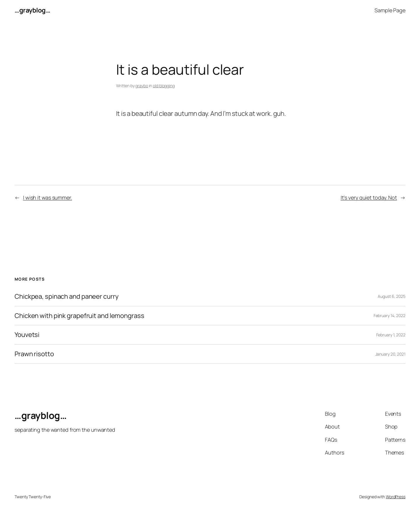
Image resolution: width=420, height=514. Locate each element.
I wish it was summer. (48, 197)
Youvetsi (27, 335)
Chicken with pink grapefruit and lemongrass (79, 316)
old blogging (164, 86)
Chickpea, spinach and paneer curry (67, 297)
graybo (142, 86)
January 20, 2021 (390, 354)
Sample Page (390, 10)
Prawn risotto (34, 354)
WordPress (396, 497)
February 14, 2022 (390, 315)
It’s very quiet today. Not (369, 197)
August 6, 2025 (392, 296)
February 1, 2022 (391, 335)
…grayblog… (32, 10)
